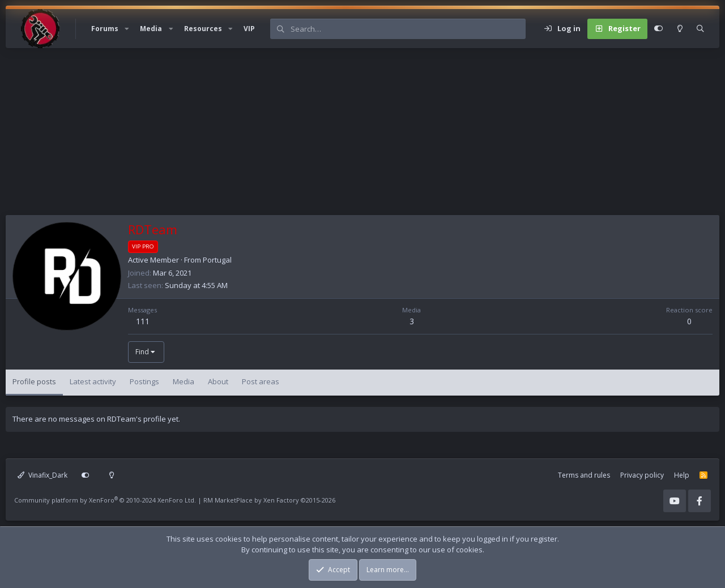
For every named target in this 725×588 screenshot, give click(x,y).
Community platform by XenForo (105, 500)
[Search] (408, 29)
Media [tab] (184, 381)
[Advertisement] (346, 136)
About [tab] (218, 381)
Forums (105, 29)
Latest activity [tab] (93, 381)
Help (682, 475)
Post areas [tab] (261, 381)
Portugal (217, 260)
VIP (249, 29)
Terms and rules (584, 475)
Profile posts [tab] (34, 381)
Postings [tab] (144, 381)
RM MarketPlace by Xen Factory (269, 500)
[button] (127, 29)
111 (143, 321)
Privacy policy (642, 475)
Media (151, 29)
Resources (203, 29)
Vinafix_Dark (42, 475)
